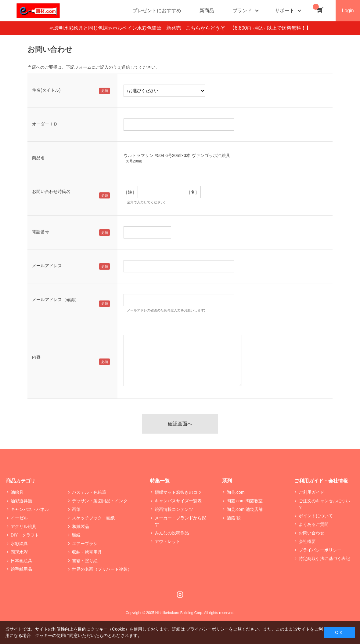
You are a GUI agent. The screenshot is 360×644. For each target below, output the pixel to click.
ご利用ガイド (311, 492)
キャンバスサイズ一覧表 (178, 501)
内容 (36, 357)
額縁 (76, 535)
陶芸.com (236, 492)
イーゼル (19, 518)
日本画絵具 (21, 561)
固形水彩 (19, 552)
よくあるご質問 (314, 524)
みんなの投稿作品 (172, 533)
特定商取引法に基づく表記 (324, 558)
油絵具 (17, 492)
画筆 (76, 509)
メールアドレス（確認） (56, 300)
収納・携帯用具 (87, 552)
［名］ (193, 192)
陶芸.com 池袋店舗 (245, 509)
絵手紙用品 (21, 569)
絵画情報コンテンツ (174, 509)
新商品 (207, 11)
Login (348, 11)
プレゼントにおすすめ (157, 11)
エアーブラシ (85, 544)
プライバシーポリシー (320, 550)
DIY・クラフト (25, 535)
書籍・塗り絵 (85, 561)
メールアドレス (47, 266)
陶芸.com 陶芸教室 (245, 501)
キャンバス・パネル (30, 509)
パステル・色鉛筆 (89, 492)
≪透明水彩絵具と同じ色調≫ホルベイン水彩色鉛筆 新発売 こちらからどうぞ (139, 28)
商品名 (38, 158)
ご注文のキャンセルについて (324, 504)
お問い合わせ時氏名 (51, 191)
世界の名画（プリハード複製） (102, 569)
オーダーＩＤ (45, 124)
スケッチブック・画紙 (93, 518)
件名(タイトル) (46, 90)
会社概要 (307, 541)
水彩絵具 (19, 544)
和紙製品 (81, 526)
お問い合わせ (311, 533)
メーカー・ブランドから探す (180, 521)
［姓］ (130, 192)
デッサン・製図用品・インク (100, 501)
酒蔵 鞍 (234, 518)
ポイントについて (316, 516)
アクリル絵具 (23, 526)
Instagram (180, 595)
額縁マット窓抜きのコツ (178, 492)
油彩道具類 (21, 501)
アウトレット (167, 541)
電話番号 (41, 232)
